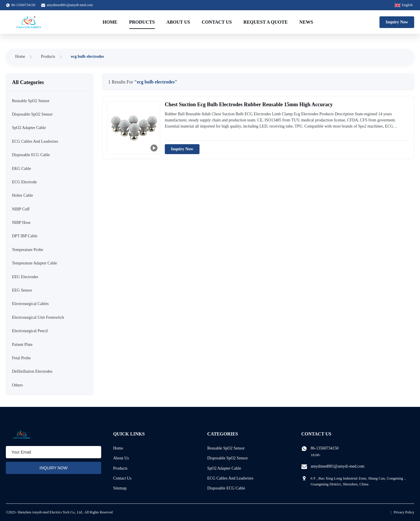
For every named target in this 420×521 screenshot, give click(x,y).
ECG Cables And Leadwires (230, 478)
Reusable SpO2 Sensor (226, 448)
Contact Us (217, 22)
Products (142, 22)
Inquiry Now (397, 22)
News (306, 22)
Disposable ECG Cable (226, 488)
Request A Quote (266, 22)
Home (110, 22)
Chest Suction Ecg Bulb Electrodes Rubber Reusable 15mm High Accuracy (249, 104)
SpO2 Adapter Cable (224, 468)
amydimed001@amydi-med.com (70, 5)
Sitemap (120, 488)
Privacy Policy (404, 512)
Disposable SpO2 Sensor (228, 458)
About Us (178, 22)
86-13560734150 (325, 448)
